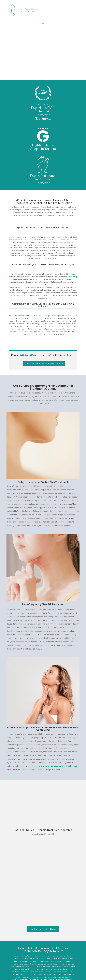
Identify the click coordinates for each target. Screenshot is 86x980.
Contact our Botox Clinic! (43, 934)
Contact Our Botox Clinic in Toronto (44, 368)
